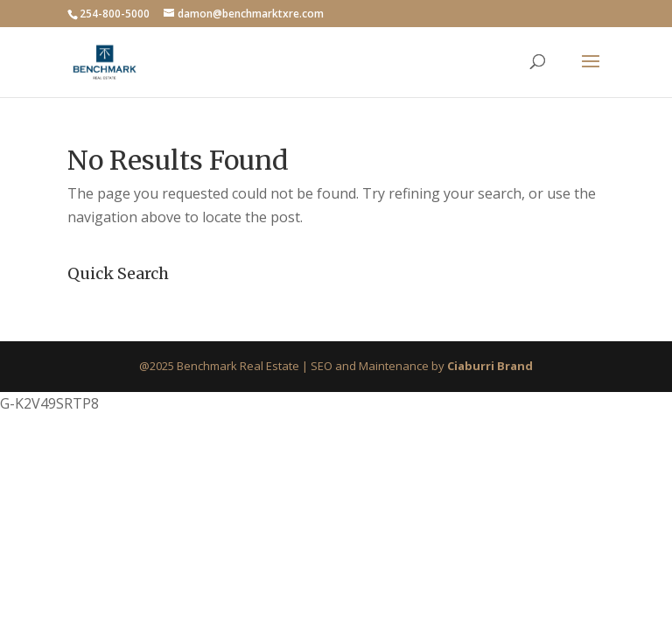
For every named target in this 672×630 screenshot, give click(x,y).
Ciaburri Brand (490, 366)
